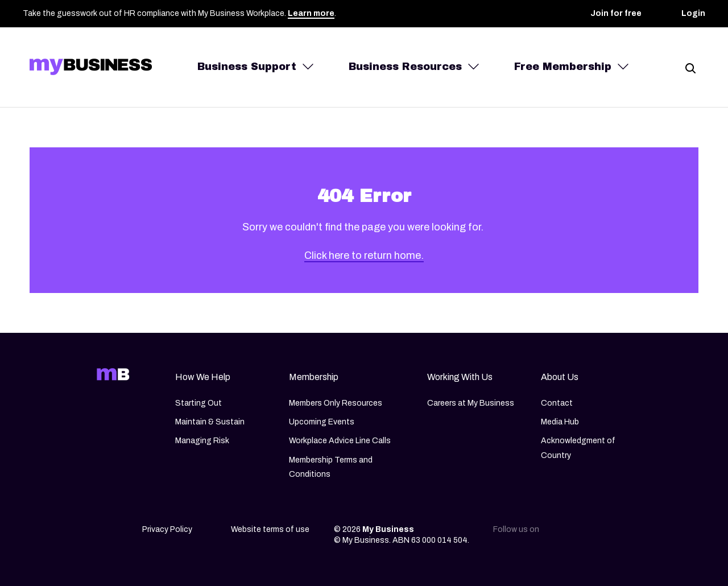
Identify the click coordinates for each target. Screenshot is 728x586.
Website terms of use (270, 529)
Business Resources (405, 67)
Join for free (616, 13)
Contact (557, 403)
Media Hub (560, 422)
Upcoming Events (322, 422)
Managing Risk (202, 441)
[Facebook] (610, 533)
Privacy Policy (167, 529)
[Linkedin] (562, 533)
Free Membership (563, 67)
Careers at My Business (471, 403)
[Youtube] (634, 533)
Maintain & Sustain (210, 422)
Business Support (247, 67)
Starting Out (198, 403)
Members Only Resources (336, 403)
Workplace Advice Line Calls (340, 441)
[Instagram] (586, 533)
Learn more (311, 13)
